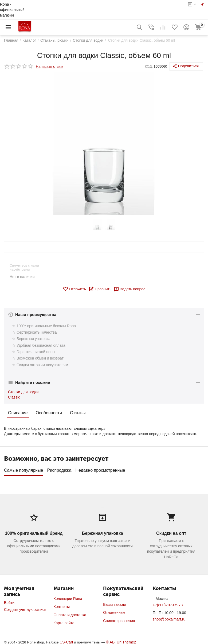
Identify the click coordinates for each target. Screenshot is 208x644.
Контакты (62, 605)
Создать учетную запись (25, 608)
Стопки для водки (23, 392)
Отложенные (114, 611)
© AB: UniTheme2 (121, 640)
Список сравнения (119, 619)
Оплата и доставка (70, 613)
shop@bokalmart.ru (169, 617)
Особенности (49, 413)
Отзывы (78, 413)
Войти (9, 601)
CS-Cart (66, 640)
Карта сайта (64, 621)
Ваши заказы (114, 603)
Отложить (74, 289)
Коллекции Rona (68, 597)
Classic (14, 397)
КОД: (149, 66)
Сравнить (100, 289)
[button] (186, 67)
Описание (18, 413)
